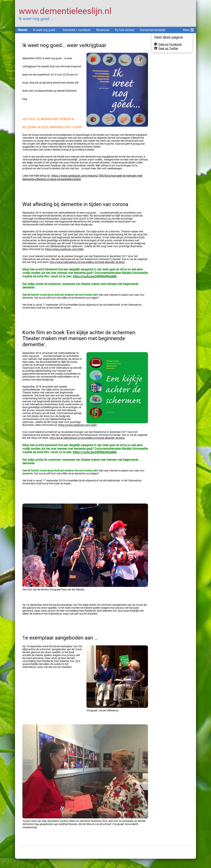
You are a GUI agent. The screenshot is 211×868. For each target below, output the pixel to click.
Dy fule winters (125, 30)
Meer (188, 29)
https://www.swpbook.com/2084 (64, 249)
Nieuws (23, 30)
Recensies (103, 30)
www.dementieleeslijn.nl (65, 11)
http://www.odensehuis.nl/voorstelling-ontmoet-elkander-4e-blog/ (87, 262)
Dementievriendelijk (153, 30)
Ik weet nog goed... (45, 30)
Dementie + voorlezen (77, 30)
